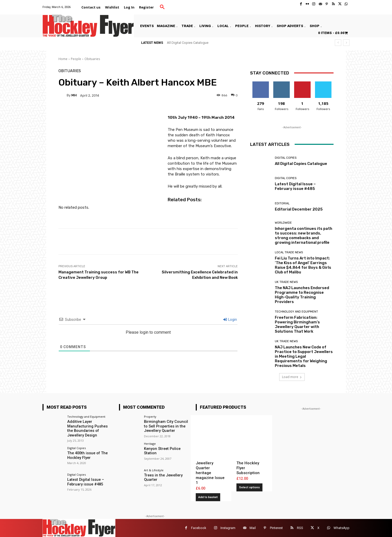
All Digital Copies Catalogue (188, 43)
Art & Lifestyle (154, 470)
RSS (300, 528)
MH (74, 95)
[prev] (338, 43)
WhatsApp (342, 528)
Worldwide (283, 223)
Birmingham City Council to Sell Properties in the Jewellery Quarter (167, 426)
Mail (253, 528)
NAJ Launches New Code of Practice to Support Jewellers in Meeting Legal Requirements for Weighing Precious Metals (304, 356)
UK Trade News (286, 282)
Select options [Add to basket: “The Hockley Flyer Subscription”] (249, 487)
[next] (346, 43)
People (76, 59)
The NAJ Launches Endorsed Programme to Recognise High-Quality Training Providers (302, 295)
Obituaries (92, 59)
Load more (292, 377)
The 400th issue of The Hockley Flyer (86, 454)
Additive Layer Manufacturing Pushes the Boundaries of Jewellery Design (89, 428)
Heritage (150, 443)
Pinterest (276, 528)
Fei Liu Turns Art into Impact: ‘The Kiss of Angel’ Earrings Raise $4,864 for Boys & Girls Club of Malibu (303, 265)
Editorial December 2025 (299, 209)
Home (63, 59)
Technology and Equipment (296, 312)
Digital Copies (286, 158)
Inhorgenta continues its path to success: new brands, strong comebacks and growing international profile (304, 236)
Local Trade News (289, 252)
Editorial (282, 203)
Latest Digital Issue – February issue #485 (295, 186)
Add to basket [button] (208, 497)
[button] (162, 7)
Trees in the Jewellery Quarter (162, 477)
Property (150, 417)
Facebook (199, 528)
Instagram (228, 528)
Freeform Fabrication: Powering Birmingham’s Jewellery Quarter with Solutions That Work (297, 324)
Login (230, 320)
